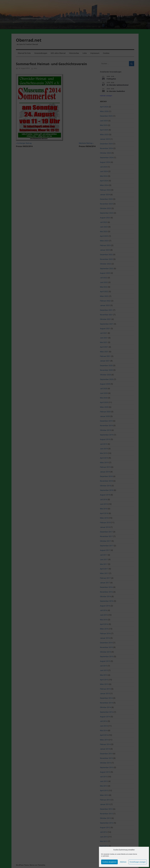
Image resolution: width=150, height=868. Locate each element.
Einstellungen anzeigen (138, 862)
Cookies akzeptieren (109, 862)
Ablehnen (123, 862)
